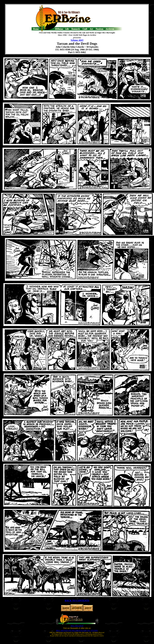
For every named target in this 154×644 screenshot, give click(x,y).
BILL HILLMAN (77, 626)
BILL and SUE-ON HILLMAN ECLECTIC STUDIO (77, 630)
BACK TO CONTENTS (77, 601)
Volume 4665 (77, 40)
